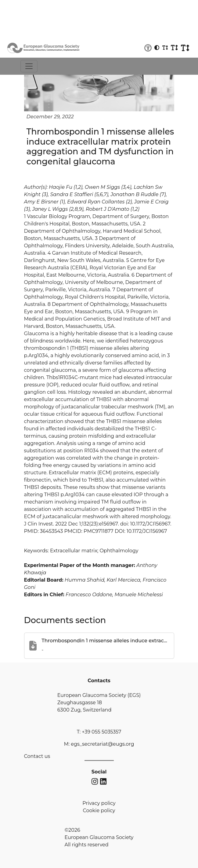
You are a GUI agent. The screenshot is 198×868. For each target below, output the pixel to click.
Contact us (37, 756)
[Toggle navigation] (29, 66)
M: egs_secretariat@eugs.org (99, 744)
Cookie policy (99, 811)
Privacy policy (99, 803)
